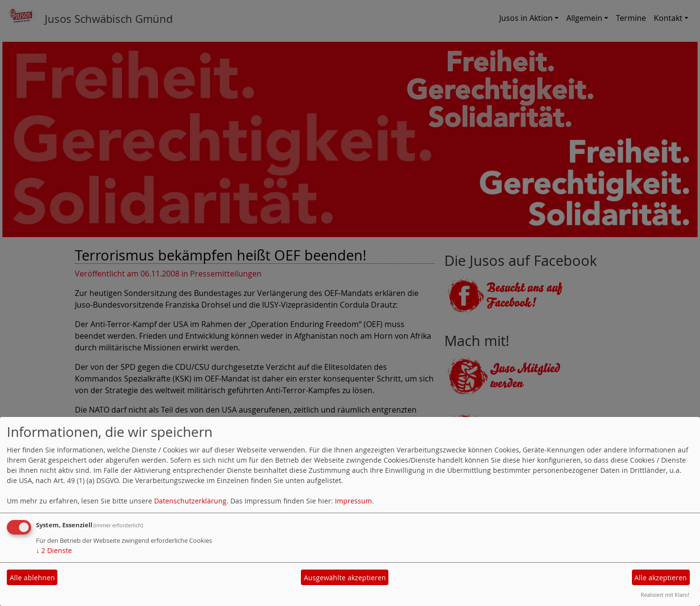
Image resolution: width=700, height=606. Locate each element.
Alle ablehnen (32, 578)
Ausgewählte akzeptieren (345, 578)
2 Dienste (54, 550)
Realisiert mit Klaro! (665, 595)
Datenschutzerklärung (190, 501)
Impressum (353, 501)
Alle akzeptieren (661, 578)
